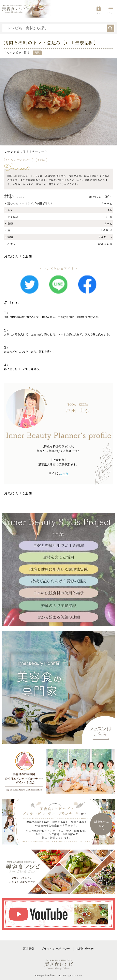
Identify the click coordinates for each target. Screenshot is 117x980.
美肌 (42, 160)
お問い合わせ (85, 949)
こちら (64, 474)
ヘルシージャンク (19, 160)
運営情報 (29, 949)
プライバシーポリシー (56, 949)
